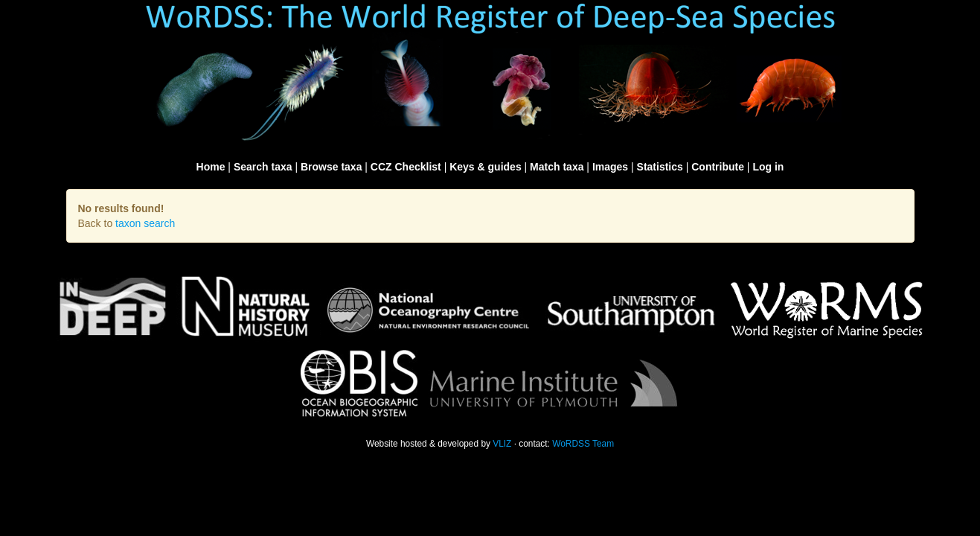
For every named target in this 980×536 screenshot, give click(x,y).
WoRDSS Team (583, 444)
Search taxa (263, 167)
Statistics (660, 167)
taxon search (145, 223)
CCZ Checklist (406, 167)
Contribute (718, 167)
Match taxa (557, 167)
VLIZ (502, 444)
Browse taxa (331, 167)
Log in (768, 167)
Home (211, 167)
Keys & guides (485, 167)
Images (610, 167)
